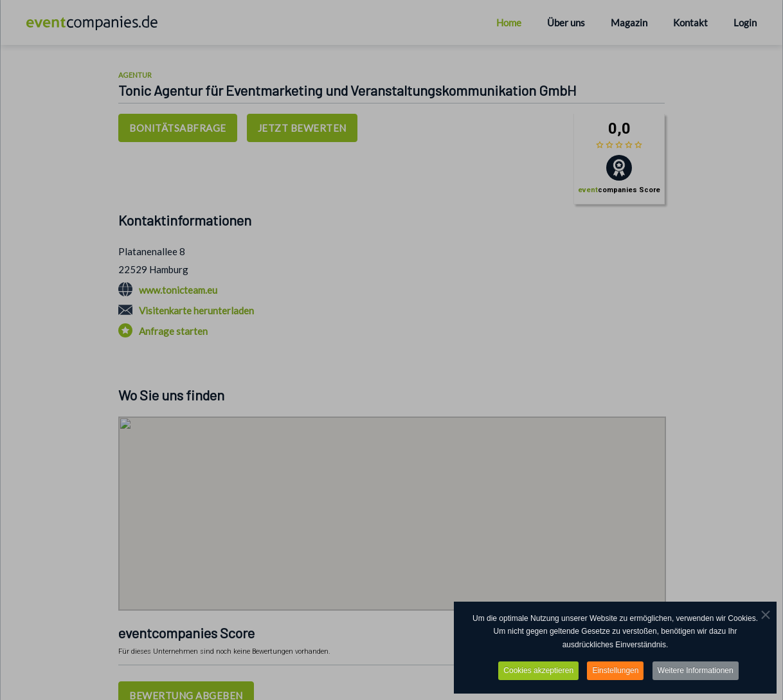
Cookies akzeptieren (538, 670)
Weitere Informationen (696, 670)
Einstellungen (615, 670)
